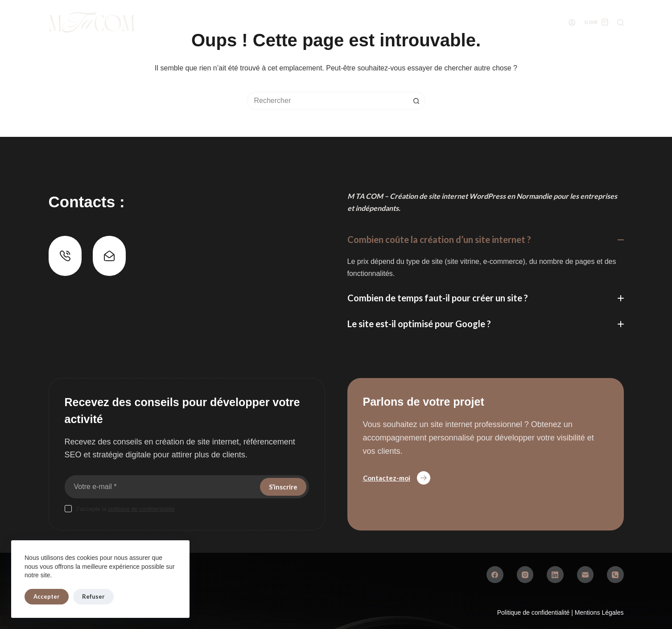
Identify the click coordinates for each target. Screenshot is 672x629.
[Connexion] (572, 23)
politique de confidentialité (141, 509)
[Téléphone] (615, 575)
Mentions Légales (599, 613)
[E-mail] (585, 575)
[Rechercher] (620, 23)
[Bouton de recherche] (416, 101)
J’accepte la (125, 509)
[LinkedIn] (555, 575)
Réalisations (309, 22)
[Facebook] (495, 575)
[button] (486, 240)
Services (251, 22)
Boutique (197, 22)
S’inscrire (283, 487)
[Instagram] (525, 575)
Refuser (93, 596)
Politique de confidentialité (534, 613)
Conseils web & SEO (433, 22)
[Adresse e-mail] (161, 487)
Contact (500, 22)
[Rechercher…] (327, 101)
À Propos (367, 22)
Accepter (47, 596)
